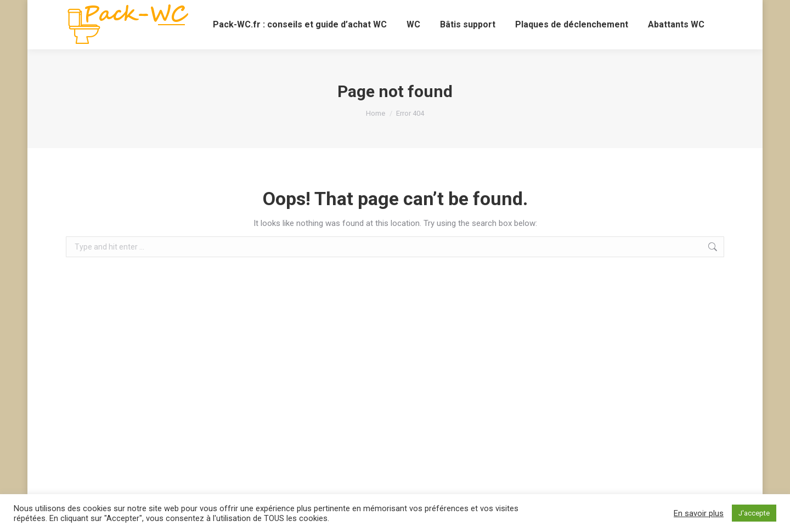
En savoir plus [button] (699, 513)
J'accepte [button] (754, 513)
